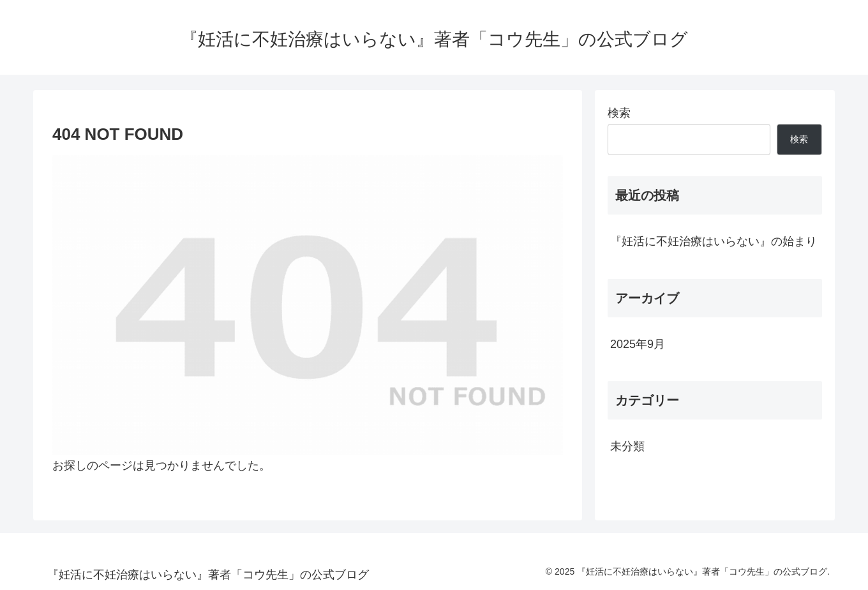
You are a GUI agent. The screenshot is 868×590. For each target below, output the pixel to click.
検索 (619, 113)
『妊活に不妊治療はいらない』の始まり (714, 241)
